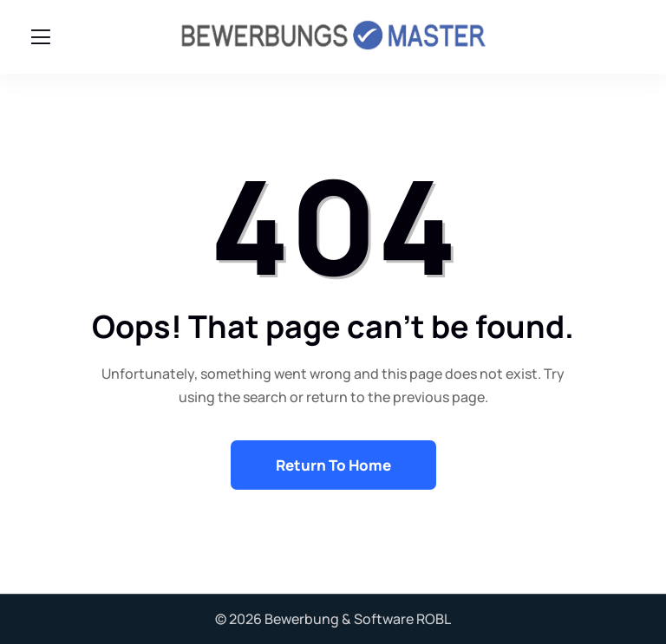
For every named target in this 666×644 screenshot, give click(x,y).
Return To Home (333, 465)
